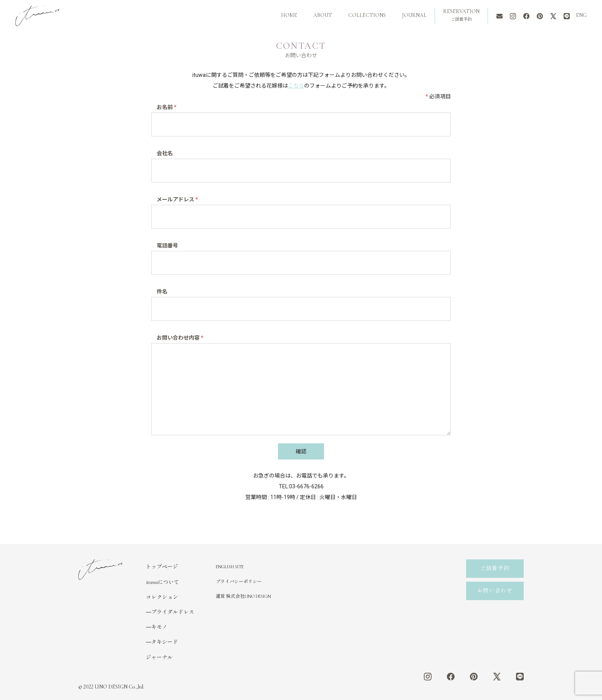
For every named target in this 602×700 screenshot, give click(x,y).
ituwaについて (163, 582)
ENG (581, 15)
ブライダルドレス (173, 612)
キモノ (159, 627)
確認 (301, 451)
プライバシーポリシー (239, 582)
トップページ (162, 567)
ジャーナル (159, 658)
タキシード (165, 642)
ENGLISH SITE (230, 567)
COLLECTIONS (367, 15)
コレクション (162, 597)
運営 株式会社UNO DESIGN (243, 596)
